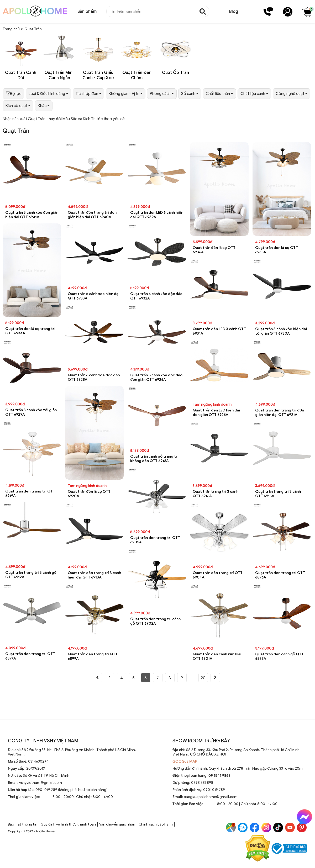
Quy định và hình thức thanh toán (68, 824)
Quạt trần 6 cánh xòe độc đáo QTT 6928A (94, 377)
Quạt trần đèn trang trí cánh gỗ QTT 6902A (155, 621)
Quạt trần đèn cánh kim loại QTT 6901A (217, 656)
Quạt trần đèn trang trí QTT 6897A (30, 656)
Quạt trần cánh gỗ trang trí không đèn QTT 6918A (154, 459)
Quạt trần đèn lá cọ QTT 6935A (277, 250)
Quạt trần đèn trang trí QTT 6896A (280, 575)
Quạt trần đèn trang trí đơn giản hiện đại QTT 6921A (280, 412)
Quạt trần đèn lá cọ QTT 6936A (214, 250)
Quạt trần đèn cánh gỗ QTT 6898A (279, 656)
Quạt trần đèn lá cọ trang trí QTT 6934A (30, 331)
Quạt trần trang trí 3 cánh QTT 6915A (278, 494)
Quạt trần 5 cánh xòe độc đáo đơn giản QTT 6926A (156, 377)
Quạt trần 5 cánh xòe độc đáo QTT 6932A (156, 296)
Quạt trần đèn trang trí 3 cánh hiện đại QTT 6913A (94, 575)
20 (203, 678)
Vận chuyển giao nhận (117, 824)
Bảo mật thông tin (23, 824)
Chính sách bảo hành (156, 824)
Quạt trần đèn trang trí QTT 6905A (155, 540)
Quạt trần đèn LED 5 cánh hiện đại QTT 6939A (157, 215)
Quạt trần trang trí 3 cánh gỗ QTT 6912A (31, 575)
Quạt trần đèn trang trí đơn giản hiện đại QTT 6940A (92, 215)
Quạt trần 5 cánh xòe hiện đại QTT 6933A (94, 296)
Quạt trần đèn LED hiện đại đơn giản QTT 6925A (216, 412)
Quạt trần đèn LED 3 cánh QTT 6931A (219, 331)
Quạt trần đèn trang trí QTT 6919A (30, 494)
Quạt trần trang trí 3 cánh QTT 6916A (216, 494)
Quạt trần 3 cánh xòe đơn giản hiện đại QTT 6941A (32, 215)
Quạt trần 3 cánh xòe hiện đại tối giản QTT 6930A (281, 331)
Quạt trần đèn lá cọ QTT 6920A (89, 494)
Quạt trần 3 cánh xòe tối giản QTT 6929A (31, 412)
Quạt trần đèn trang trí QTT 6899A (93, 656)
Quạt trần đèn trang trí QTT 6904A (218, 575)
